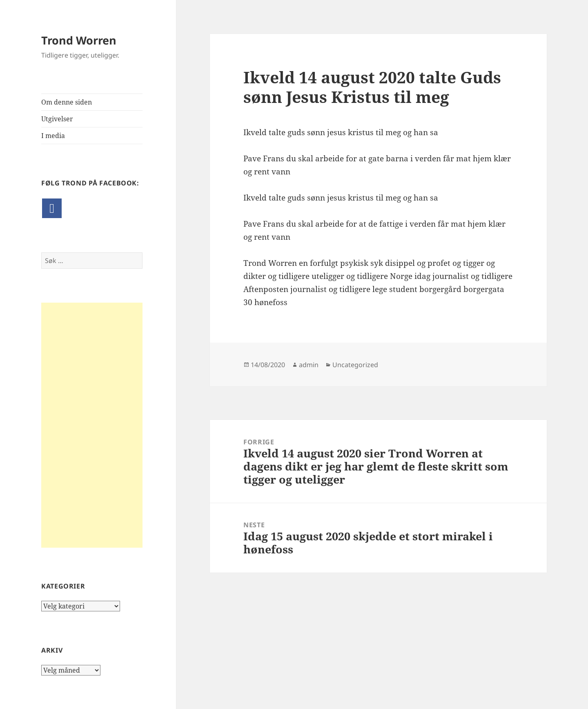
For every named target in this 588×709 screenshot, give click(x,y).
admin (309, 365)
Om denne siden (67, 102)
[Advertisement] (92, 425)
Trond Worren (79, 40)
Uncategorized (355, 365)
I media (53, 136)
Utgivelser (57, 119)
